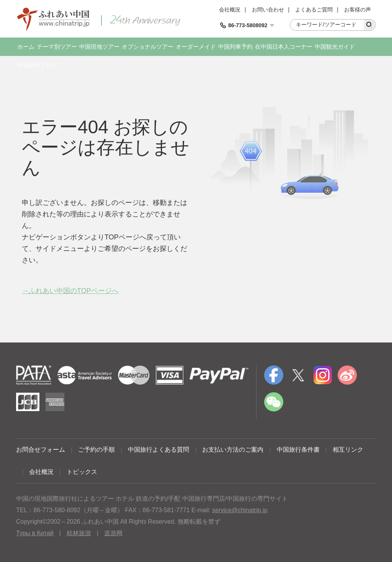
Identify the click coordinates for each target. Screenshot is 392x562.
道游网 (113, 533)
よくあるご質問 (314, 10)
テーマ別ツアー (57, 47)
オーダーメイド (196, 47)
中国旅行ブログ (37, 65)
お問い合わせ (268, 10)
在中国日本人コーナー (284, 47)
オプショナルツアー (148, 47)
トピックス (82, 472)
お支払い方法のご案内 (233, 450)
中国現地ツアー (99, 47)
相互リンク (348, 450)
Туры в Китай (35, 533)
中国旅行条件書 (298, 450)
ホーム (26, 47)
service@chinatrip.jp (240, 510)
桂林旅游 (79, 533)
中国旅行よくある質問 (158, 450)
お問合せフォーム (41, 450)
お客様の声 (358, 10)
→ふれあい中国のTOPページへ (70, 291)
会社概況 (230, 10)
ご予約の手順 (96, 450)
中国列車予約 (235, 47)
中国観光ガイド (335, 47)
